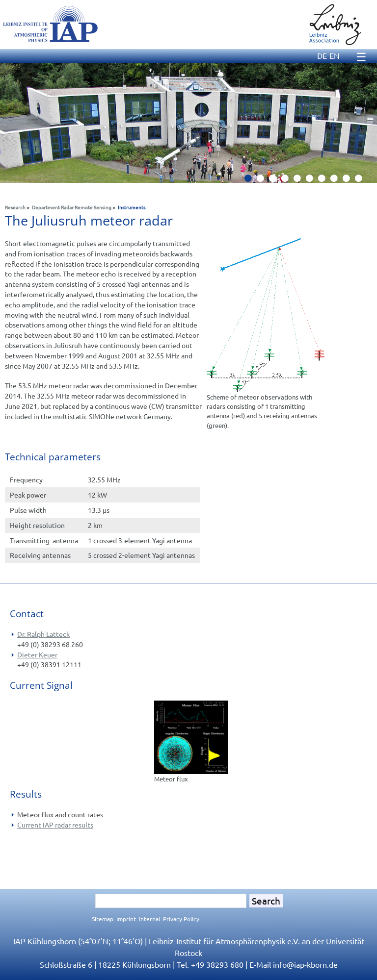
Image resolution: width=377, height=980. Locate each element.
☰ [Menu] (361, 57)
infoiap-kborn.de (305, 964)
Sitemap (103, 919)
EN (335, 55)
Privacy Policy (181, 919)
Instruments (132, 207)
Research (15, 207)
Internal (149, 919)
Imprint (126, 919)
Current (30, 825)
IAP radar (57, 825)
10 (362, 181)
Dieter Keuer (37, 654)
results (83, 825)
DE (322, 55)
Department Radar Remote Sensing (72, 207)
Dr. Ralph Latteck (43, 634)
